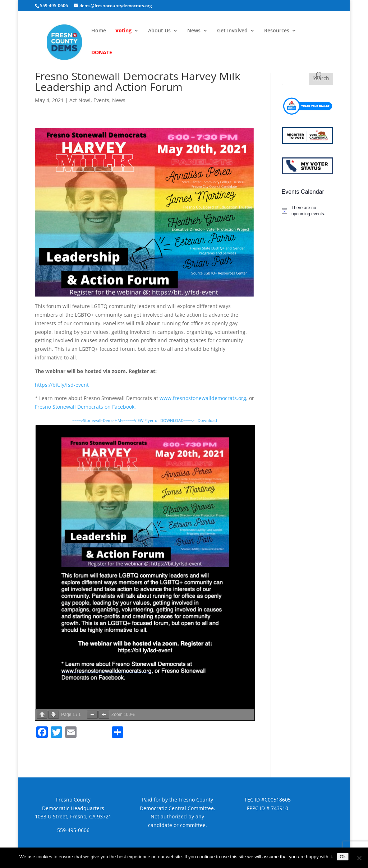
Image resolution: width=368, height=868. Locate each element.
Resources (277, 31)
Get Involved (232, 31)
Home (99, 31)
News (194, 31)
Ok (343, 857)
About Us (159, 31)
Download (207, 420)
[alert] (307, 211)
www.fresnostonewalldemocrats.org (203, 398)
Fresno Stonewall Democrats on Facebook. (85, 407)
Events (101, 100)
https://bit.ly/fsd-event (62, 385)
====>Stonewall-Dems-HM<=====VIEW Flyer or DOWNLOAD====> (133, 420)
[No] (359, 858)
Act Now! (80, 100)
